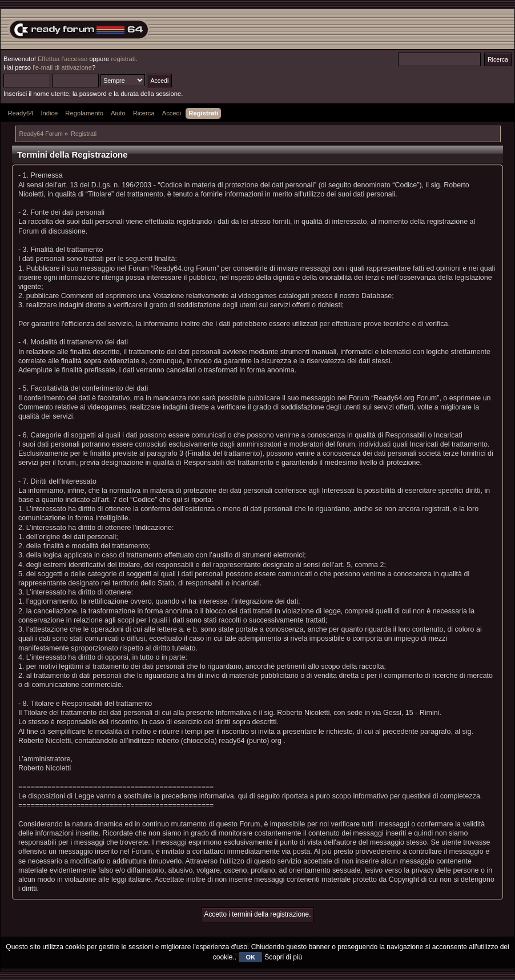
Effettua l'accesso (63, 59)
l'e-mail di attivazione (62, 67)
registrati (123, 59)
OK (250, 957)
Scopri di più (283, 957)
